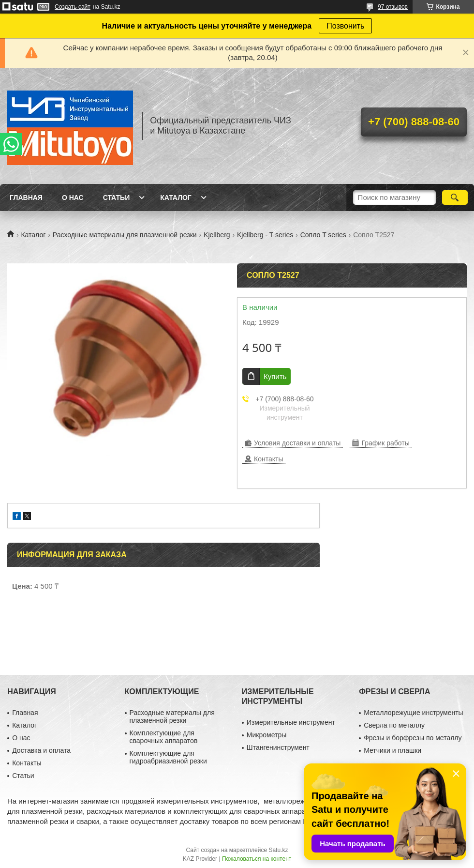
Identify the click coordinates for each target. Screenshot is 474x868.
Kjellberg (217, 235)
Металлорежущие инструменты (413, 713)
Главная (26, 198)
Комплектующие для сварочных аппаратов (164, 737)
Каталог (176, 198)
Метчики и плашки (393, 750)
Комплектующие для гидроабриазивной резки (168, 757)
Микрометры (267, 735)
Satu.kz (278, 850)
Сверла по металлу (394, 725)
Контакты (27, 763)
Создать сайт (73, 7)
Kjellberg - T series (265, 235)
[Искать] (455, 198)
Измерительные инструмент (291, 722)
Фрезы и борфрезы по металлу (413, 738)
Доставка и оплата (41, 750)
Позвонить (345, 26)
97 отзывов (393, 7)
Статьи (117, 198)
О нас (73, 198)
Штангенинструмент (278, 747)
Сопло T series (323, 235)
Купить (275, 376)
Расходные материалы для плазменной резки (125, 235)
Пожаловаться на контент (257, 859)
